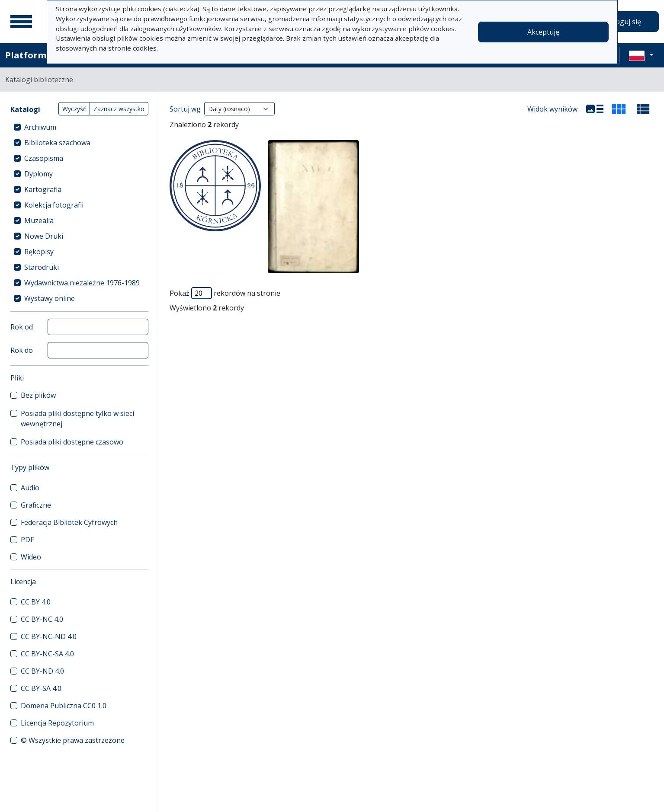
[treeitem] (79, 127)
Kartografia (43, 189)
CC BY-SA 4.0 (41, 688)
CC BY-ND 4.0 (42, 671)
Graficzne (36, 505)
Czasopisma (44, 158)
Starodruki (42, 267)
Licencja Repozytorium (57, 723)
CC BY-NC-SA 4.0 (47, 654)
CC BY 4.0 (36, 602)
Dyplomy (38, 174)
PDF (27, 540)
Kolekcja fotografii (54, 205)
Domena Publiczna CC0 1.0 (64, 706)
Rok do (22, 350)
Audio (30, 488)
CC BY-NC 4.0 (42, 619)
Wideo (31, 557)
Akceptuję (543, 32)
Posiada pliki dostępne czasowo (72, 442)
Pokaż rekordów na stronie (225, 293)
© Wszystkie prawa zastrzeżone (73, 740)
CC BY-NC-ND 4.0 (49, 636)
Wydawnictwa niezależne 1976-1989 (82, 283)
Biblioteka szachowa (57, 143)
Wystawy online (50, 298)
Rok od (22, 327)
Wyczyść (74, 109)
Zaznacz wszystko (119, 109)
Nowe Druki (44, 236)
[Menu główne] (21, 22)
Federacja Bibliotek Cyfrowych (69, 522)
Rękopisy (39, 252)
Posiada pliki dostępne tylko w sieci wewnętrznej (77, 419)
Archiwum (40, 127)
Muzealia (39, 221)
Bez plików (38, 395)
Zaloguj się (623, 22)
